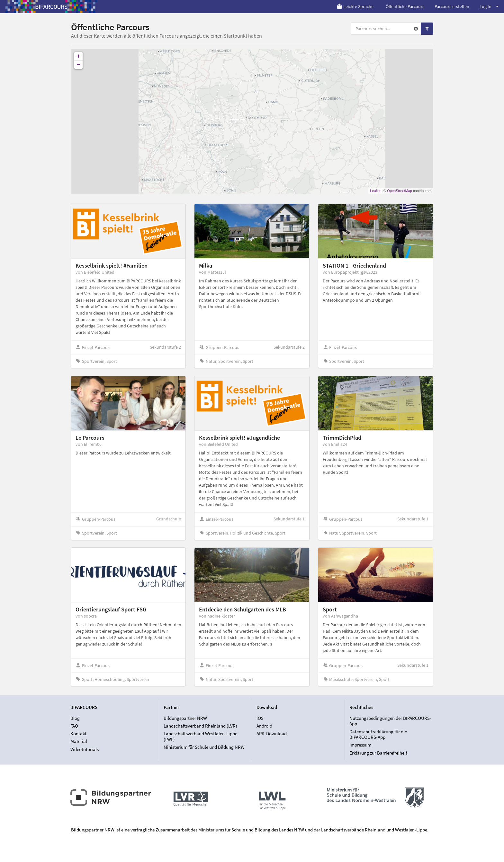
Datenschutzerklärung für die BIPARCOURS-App (378, 734)
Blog (75, 718)
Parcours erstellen (452, 6)
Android (264, 726)
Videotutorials (85, 749)
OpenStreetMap (400, 191)
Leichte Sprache (355, 6)
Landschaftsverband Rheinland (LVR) (200, 726)
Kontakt (78, 734)
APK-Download (272, 734)
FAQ (74, 726)
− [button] (79, 65)
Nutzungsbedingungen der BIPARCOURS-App (390, 721)
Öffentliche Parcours (405, 6)
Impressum (360, 745)
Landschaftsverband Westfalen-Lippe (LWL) (200, 736)
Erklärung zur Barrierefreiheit (378, 753)
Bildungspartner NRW (185, 718)
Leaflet (375, 191)
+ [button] (79, 56)
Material (79, 741)
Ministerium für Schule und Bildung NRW (204, 747)
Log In (489, 6)
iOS (260, 718)
